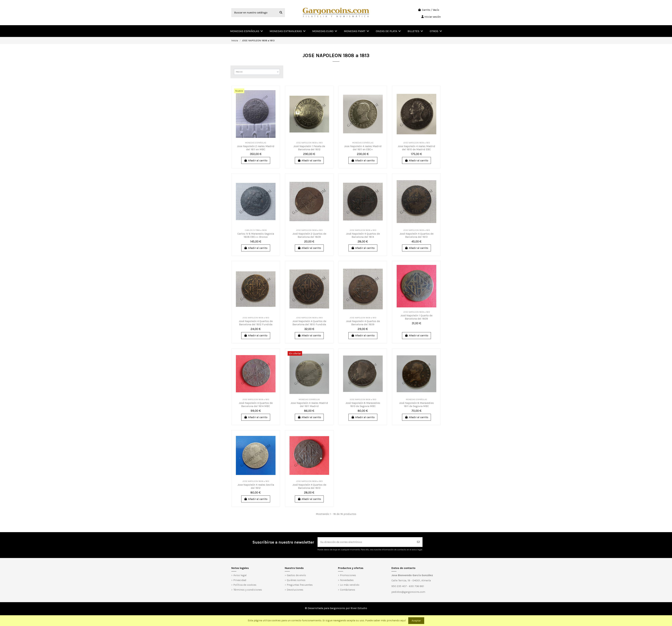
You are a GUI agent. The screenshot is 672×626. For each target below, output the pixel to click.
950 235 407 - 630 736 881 (408, 586)
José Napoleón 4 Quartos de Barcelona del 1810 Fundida (309, 323)
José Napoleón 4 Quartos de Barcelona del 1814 (363, 235)
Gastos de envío (296, 575)
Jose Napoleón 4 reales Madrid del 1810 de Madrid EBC (416, 148)
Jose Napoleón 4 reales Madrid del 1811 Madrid (309, 405)
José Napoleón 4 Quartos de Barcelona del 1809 (363, 323)
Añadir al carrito (256, 160)
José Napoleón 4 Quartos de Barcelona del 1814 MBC (256, 405)
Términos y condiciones (248, 590)
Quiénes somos (296, 580)
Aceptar (416, 621)
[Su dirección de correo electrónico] (366, 542)
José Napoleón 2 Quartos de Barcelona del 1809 (309, 235)
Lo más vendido (350, 585)
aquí (403, 620)
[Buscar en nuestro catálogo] (281, 13)
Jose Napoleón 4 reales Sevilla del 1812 (256, 486)
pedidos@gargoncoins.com (408, 592)
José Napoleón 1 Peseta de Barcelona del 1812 (309, 148)
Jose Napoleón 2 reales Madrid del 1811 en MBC (256, 148)
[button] (436, 31)
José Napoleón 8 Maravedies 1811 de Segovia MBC (416, 405)
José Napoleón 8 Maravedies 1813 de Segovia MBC (363, 405)
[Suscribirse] (418, 542)
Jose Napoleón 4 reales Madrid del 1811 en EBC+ (363, 148)
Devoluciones (295, 590)
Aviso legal (240, 575)
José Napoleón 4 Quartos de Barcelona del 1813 (416, 235)
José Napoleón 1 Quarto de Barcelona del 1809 (416, 317)
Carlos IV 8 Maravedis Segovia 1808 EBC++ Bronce (256, 235)
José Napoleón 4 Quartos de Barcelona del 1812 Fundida (256, 323)
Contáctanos (348, 590)
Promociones (348, 575)
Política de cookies (245, 585)
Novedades (347, 580)
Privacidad (240, 580)
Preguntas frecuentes (300, 585)
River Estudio (359, 608)
